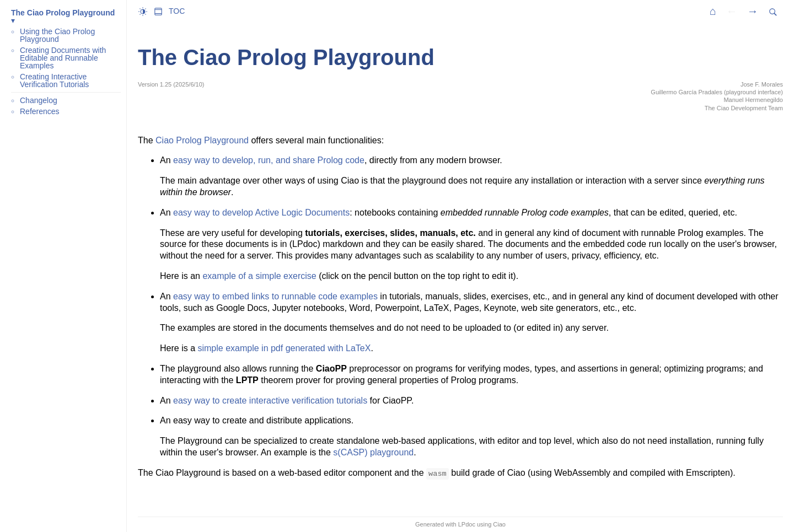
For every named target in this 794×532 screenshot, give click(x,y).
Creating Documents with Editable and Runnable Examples (63, 58)
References (40, 111)
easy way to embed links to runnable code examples (275, 296)
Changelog (39, 100)
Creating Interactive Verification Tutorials (54, 80)
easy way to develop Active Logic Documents (261, 213)
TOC (177, 11)
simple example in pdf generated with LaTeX (284, 348)
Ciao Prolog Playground (202, 140)
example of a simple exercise (259, 276)
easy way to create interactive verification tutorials (270, 401)
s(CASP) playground (373, 452)
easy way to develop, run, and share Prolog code (269, 160)
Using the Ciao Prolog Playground (57, 35)
